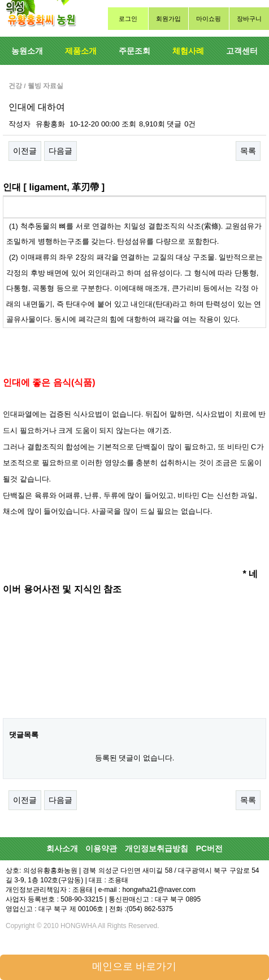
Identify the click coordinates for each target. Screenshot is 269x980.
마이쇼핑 (209, 19)
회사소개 (62, 848)
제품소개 (81, 51)
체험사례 (188, 51)
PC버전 (209, 848)
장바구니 (249, 19)
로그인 (128, 19)
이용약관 (101, 848)
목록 (248, 151)
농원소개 (27, 51)
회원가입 (168, 19)
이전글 (25, 151)
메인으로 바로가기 (134, 966)
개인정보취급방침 (157, 848)
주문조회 (134, 51)
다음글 (60, 151)
